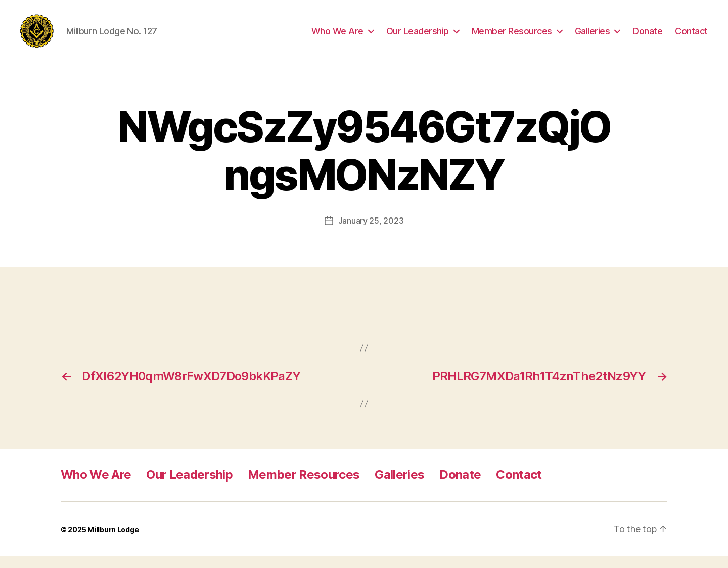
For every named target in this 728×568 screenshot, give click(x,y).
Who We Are (337, 37)
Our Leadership (418, 37)
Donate (647, 37)
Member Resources (512, 37)
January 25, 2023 (371, 232)
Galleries (593, 37)
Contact (691, 37)
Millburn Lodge (113, 541)
